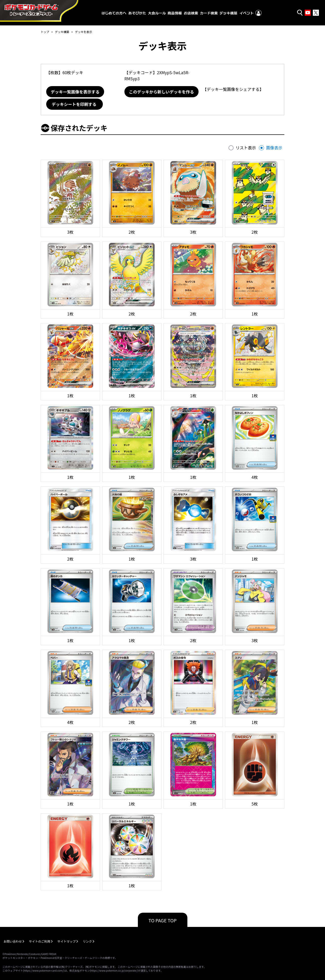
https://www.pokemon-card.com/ (43, 970)
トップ (45, 32)
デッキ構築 (62, 32)
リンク (87, 941)
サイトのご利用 (40, 941)
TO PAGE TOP (163, 920)
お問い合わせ (13, 941)
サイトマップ (67, 941)
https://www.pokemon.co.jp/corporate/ (114, 970)
